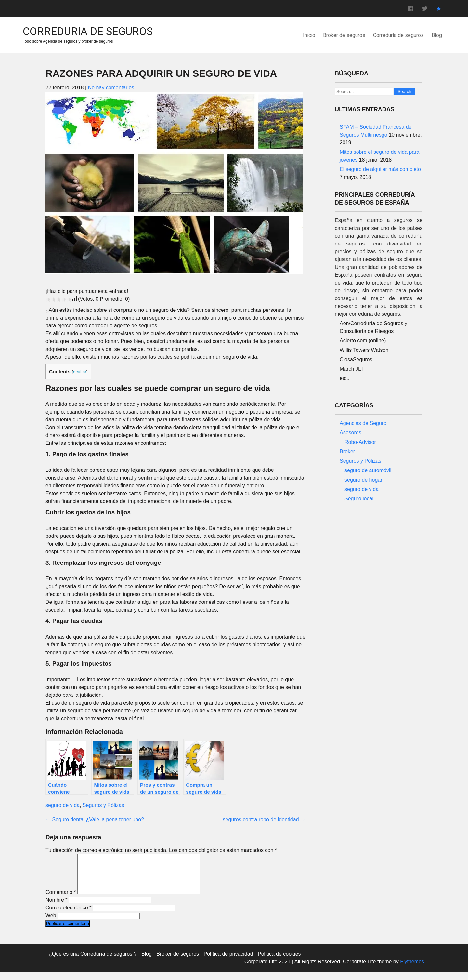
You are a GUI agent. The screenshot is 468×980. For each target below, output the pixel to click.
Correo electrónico (68, 915)
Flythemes (411, 969)
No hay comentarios (111, 88)
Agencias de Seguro (363, 423)
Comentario (61, 900)
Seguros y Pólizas (103, 805)
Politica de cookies (279, 962)
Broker (347, 451)
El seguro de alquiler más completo (380, 169)
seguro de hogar (364, 480)
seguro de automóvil (368, 470)
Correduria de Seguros (88, 31)
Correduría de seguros (398, 35)
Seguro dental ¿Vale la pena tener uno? (95, 820)
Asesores (351, 433)
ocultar (80, 372)
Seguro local (359, 499)
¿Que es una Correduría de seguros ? (93, 962)
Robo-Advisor (360, 442)
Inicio (309, 35)
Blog (437, 35)
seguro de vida (63, 805)
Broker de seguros (344, 35)
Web (51, 923)
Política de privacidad (228, 962)
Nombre (57, 908)
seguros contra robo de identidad (264, 820)
